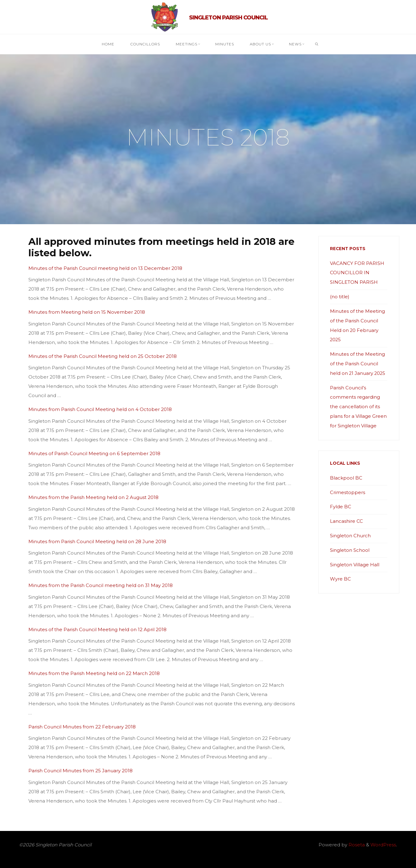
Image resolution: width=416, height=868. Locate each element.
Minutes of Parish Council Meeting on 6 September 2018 (94, 453)
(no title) (340, 296)
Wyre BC (340, 573)
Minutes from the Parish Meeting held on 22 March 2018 (94, 673)
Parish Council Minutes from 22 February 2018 (82, 726)
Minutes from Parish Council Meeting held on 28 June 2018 (97, 541)
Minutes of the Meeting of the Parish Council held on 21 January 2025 (358, 361)
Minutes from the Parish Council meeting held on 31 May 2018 (101, 585)
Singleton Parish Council (228, 17)
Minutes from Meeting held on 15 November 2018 (87, 312)
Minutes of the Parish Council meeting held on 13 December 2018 (105, 268)
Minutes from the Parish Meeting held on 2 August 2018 (93, 497)
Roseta (356, 845)
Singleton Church (350, 531)
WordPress (383, 845)
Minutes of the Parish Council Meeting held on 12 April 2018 (97, 629)
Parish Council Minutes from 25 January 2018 (80, 771)
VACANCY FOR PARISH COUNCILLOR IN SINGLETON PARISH (357, 273)
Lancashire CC (346, 516)
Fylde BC (341, 502)
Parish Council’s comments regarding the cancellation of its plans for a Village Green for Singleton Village (358, 403)
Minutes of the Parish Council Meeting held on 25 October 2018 (103, 356)
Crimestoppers (348, 488)
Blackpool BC (346, 474)
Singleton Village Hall (355, 559)
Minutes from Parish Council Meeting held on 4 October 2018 (100, 409)
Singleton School (350, 545)
